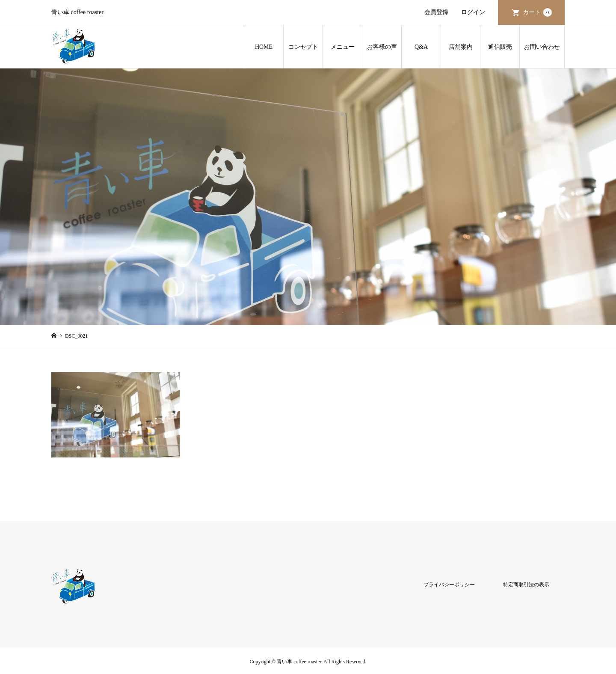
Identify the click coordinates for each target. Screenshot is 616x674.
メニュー (343, 47)
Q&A (421, 47)
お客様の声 (382, 47)
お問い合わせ (542, 47)
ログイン (473, 12)
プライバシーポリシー (449, 585)
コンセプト (303, 47)
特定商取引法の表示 (526, 585)
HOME (264, 47)
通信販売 (500, 47)
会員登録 (436, 12)
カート (537, 12)
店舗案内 (461, 47)
